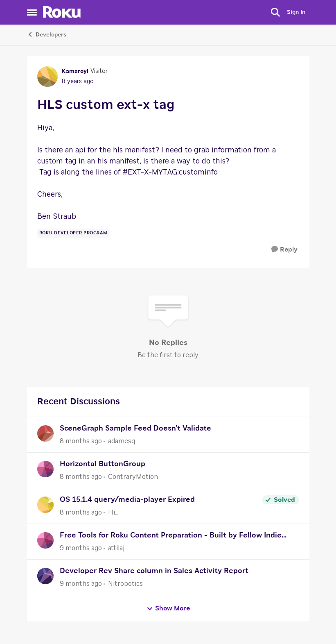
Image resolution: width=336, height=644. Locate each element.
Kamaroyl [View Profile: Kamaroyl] (75, 71)
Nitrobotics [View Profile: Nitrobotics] (125, 584)
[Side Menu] (32, 12)
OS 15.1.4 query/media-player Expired (127, 500)
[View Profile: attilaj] (45, 540)
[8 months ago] (81, 441)
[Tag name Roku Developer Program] (73, 233)
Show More (168, 609)
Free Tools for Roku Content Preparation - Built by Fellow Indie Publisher (171, 536)
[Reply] (284, 250)
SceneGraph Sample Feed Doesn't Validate (135, 429)
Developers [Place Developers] (47, 34)
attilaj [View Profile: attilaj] (116, 548)
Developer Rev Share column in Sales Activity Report (154, 571)
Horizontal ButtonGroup (103, 464)
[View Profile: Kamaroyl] (47, 77)
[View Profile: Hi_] (45, 505)
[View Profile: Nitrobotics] (45, 576)
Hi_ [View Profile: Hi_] (113, 512)
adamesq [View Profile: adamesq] (122, 441)
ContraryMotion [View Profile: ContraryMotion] (133, 477)
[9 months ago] (81, 548)
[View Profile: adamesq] (45, 433)
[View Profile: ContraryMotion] (45, 469)
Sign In (296, 12)
